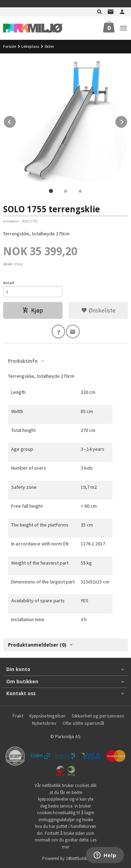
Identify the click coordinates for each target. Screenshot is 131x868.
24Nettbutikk (77, 858)
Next (128, 121)
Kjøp (33, 310)
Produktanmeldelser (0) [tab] (37, 645)
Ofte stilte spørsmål (83, 723)
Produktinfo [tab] (23, 361)
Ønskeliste (98, 310)
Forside (10, 46)
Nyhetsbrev (44, 723)
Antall (9, 283)
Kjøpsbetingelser (48, 716)
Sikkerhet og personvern (98, 716)
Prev (16, 121)
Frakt (18, 716)
